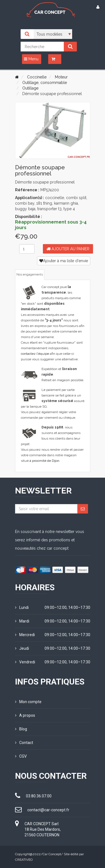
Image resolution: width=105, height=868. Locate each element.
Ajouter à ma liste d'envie (64, 261)
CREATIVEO (24, 860)
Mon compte (28, 702)
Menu (31, 59)
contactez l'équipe (35, 354)
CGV (21, 756)
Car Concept (52, 854)
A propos (25, 715)
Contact (24, 743)
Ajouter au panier (68, 249)
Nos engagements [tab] (30, 275)
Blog (21, 729)
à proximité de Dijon (44, 461)
